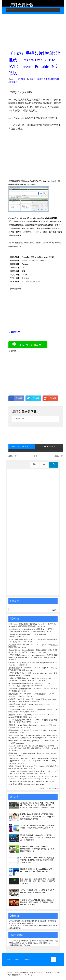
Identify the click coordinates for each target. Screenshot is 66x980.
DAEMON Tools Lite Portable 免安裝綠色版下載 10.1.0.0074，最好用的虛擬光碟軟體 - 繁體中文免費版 (37, 860)
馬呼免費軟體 (22, 5)
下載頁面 (25, 278)
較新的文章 (13, 456)
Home (8, 959)
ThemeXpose (49, 973)
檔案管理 (55, 79)
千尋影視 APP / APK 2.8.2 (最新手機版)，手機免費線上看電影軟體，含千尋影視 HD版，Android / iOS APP (37, 902)
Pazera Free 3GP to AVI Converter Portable (26, 218)
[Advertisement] (36, 31)
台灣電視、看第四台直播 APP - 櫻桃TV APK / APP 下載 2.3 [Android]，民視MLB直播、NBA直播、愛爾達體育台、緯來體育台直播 (38, 805)
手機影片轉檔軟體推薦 (39, 79)
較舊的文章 (59, 456)
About (17, 959)
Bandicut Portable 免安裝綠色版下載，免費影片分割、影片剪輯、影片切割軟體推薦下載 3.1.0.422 (38, 881)
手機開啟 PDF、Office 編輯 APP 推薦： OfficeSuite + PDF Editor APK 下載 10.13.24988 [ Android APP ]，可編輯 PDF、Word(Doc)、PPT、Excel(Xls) (33, 761)
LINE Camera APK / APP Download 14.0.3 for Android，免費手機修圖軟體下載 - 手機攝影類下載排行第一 (37, 849)
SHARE (15, 398)
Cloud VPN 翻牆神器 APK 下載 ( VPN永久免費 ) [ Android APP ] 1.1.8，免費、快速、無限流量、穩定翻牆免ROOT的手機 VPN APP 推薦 (33, 748)
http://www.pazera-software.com (34, 261)
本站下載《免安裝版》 (31, 282)
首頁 (36, 456)
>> (58, 789)
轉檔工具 (14, 82)
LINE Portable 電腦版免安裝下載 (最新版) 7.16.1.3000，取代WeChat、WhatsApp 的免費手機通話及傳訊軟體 (38, 816)
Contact (27, 959)
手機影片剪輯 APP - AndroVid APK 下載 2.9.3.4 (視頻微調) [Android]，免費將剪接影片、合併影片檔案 (38, 838)
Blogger (30, 975)
